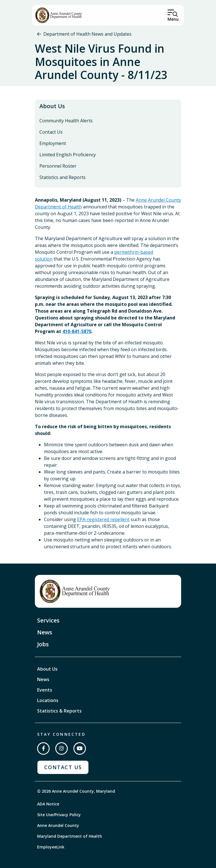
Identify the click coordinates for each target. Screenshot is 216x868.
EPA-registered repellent (103, 519)
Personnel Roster (58, 166)
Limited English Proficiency (68, 155)
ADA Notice (48, 804)
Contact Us (51, 132)
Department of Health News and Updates (87, 34)
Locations (48, 700)
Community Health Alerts (66, 121)
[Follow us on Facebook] (43, 748)
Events (45, 690)
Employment (53, 143)
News (45, 632)
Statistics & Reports (59, 711)
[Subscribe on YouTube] (80, 748)
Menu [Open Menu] (173, 19)
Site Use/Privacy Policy (59, 815)
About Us (52, 106)
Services (48, 620)
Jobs (43, 644)
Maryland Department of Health (70, 836)
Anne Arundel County (58, 825)
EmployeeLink (51, 847)
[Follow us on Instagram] (62, 748)
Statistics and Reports (63, 177)
